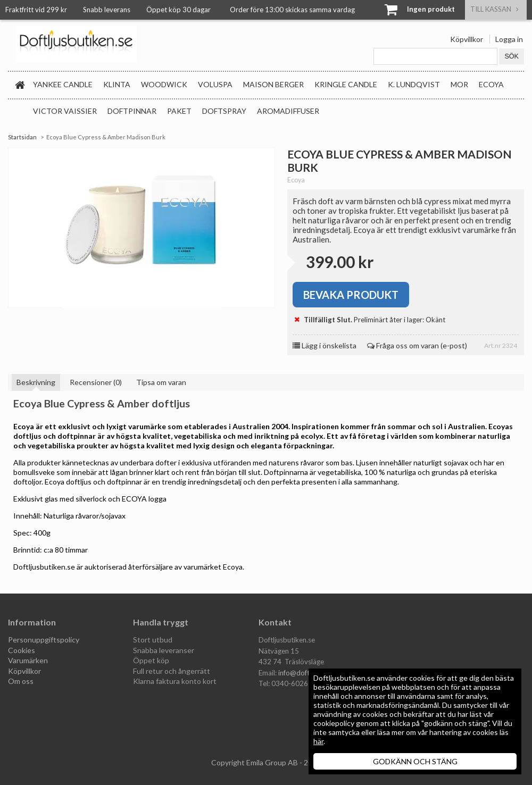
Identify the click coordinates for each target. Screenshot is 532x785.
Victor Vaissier (65, 111)
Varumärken (28, 660)
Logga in (509, 39)
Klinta (117, 84)
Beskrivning (36, 382)
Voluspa (215, 84)
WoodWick (164, 84)
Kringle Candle (346, 84)
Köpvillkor (467, 39)
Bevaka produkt (351, 295)
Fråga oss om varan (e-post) (417, 345)
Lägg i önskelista (325, 345)
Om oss (21, 681)
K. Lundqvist (414, 84)
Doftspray (224, 111)
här (318, 741)
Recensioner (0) (96, 382)
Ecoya (491, 84)
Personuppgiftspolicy (44, 640)
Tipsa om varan (161, 382)
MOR (459, 84)
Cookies (22, 650)
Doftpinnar (132, 111)
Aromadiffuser (288, 111)
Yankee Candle (63, 84)
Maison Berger (273, 84)
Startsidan (22, 137)
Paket (179, 111)
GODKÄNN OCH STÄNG (415, 761)
